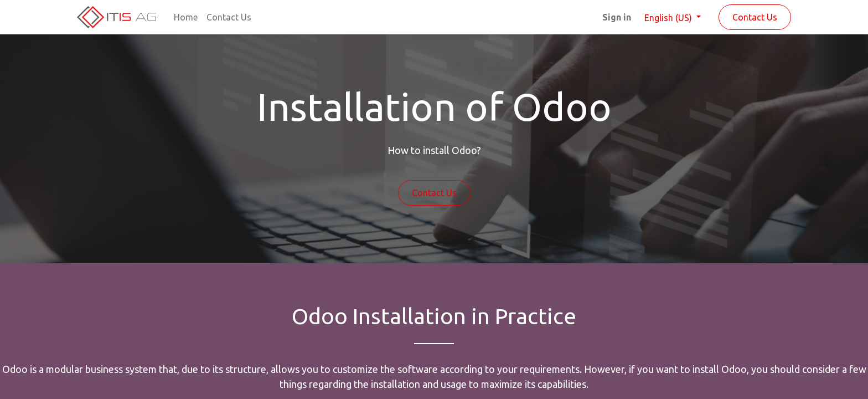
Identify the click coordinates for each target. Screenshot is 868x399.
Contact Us (755, 17)
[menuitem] (186, 17)
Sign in (617, 17)
